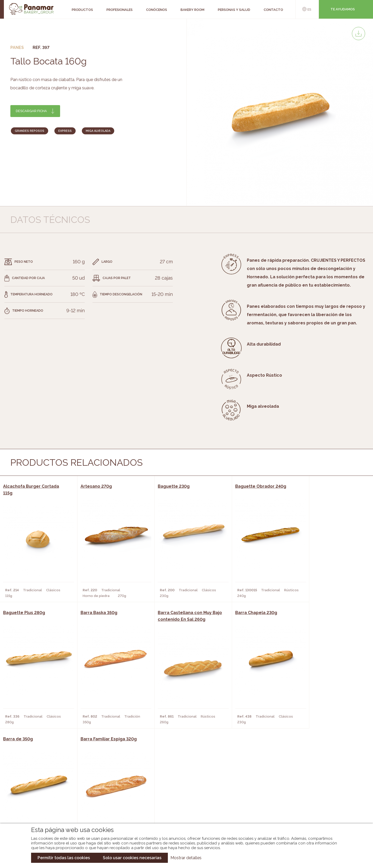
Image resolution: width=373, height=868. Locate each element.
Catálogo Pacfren (183, 813)
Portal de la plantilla (318, 794)
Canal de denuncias (318, 810)
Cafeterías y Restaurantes (110, 782)
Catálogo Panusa (182, 806)
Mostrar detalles (186, 858)
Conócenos (39, 782)
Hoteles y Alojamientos (108, 806)
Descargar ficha (31, 111)
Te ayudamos (343, 9)
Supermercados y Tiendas (109, 798)
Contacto (38, 798)
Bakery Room (40, 790)
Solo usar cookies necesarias (132, 858)
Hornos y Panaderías (104, 790)
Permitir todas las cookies (64, 858)
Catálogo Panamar (184, 790)
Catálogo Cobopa (183, 798)
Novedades (176, 782)
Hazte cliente (41, 806)
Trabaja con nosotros (318, 778)
